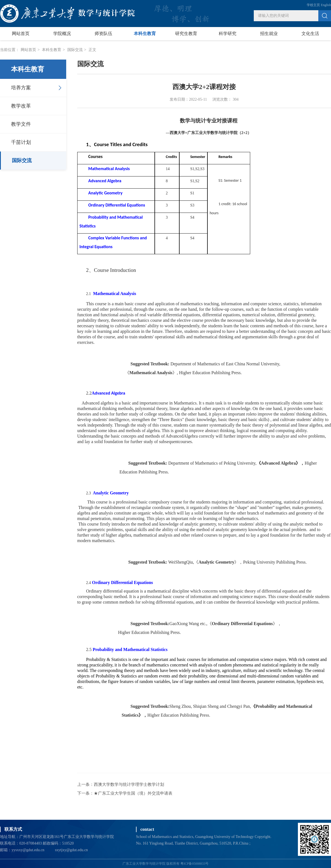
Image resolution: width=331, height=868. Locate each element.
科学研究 (228, 34)
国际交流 (75, 50)
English (326, 5)
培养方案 (21, 88)
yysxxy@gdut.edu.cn (28, 850)
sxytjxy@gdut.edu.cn (71, 850)
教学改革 (21, 106)
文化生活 (310, 34)
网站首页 (21, 34)
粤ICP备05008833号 (195, 864)
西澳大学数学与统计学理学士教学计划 (129, 784)
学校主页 (313, 5)
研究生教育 (186, 34)
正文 (92, 50)
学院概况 (62, 34)
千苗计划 (21, 142)
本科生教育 (145, 34)
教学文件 (21, 124)
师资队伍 (103, 34)
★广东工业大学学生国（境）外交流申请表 (133, 793)
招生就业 (269, 34)
